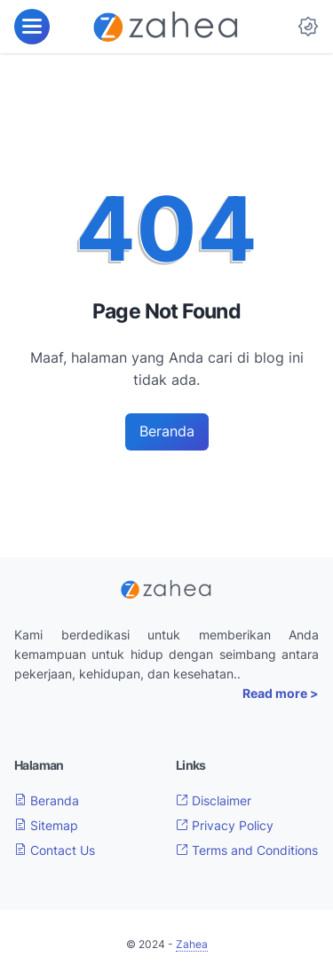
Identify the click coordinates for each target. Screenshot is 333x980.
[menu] (32, 27)
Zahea (192, 944)
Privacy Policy (225, 825)
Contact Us (55, 850)
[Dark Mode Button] (308, 27)
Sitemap (46, 825)
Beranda (167, 431)
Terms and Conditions (247, 850)
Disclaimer (214, 800)
